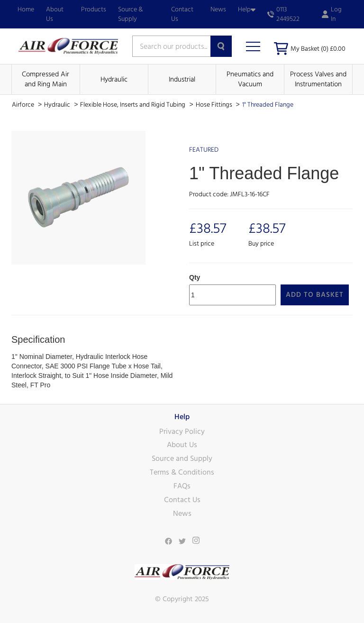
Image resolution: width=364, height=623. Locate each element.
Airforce (24, 105)
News (218, 9)
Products (94, 9)
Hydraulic (114, 79)
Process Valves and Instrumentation (318, 79)
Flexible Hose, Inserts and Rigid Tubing (133, 105)
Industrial (182, 79)
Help (247, 9)
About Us (55, 14)
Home (26, 9)
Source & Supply (131, 14)
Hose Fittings (215, 105)
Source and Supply (182, 458)
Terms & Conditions (182, 472)
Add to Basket (315, 295)
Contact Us (182, 14)
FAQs (182, 486)
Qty (195, 277)
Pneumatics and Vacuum (250, 79)
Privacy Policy (182, 431)
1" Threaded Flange (268, 105)
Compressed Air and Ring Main (45, 79)
